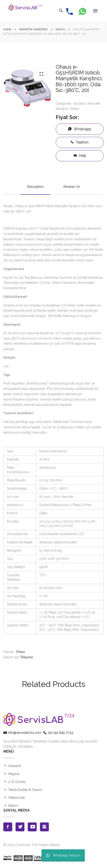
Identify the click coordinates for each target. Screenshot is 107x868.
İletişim (13, 806)
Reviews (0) (72, 187)
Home (7, 30)
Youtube (32, 827)
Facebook (8, 827)
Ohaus (60, 30)
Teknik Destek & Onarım (25, 790)
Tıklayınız (27, 657)
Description (35, 187)
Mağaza (14, 774)
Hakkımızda (16, 798)
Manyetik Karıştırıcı (33, 30)
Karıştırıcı (80, 104)
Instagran (44, 827)
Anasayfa (15, 766)
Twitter (20, 827)
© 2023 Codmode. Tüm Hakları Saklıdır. (32, 845)
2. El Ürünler (17, 782)
